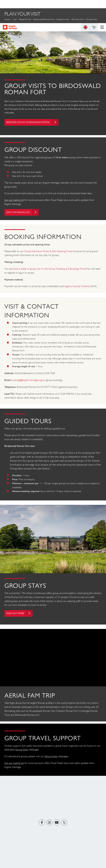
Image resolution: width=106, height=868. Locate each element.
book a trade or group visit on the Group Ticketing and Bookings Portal (50, 270)
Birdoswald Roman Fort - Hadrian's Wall (51, 19)
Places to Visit (25, 19)
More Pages (11, 26)
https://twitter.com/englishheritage (64, 825)
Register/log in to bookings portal (35, 123)
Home (7, 19)
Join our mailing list (14, 201)
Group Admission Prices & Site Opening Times (48, 253)
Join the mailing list (24, 214)
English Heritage (10, 4)
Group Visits (22, 752)
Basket (94, 4)
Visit (15, 19)
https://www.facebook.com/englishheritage (42, 825)
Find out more (20, 615)
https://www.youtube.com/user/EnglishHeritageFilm (57, 825)
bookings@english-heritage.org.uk (28, 382)
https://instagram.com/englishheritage (49, 825)
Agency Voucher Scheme (77, 288)
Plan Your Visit (78, 19)
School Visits (51, 759)
